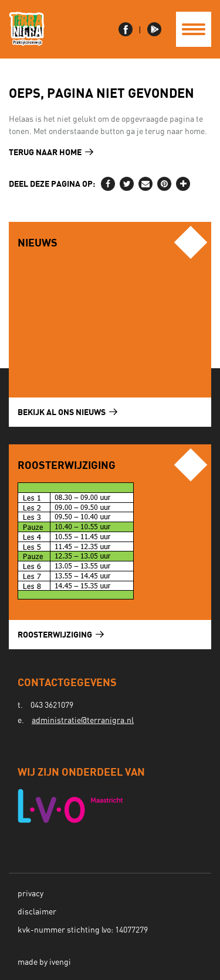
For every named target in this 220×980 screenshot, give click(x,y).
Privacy (31, 894)
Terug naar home (51, 152)
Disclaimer (37, 912)
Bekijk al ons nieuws (67, 412)
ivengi (60, 962)
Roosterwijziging (61, 634)
